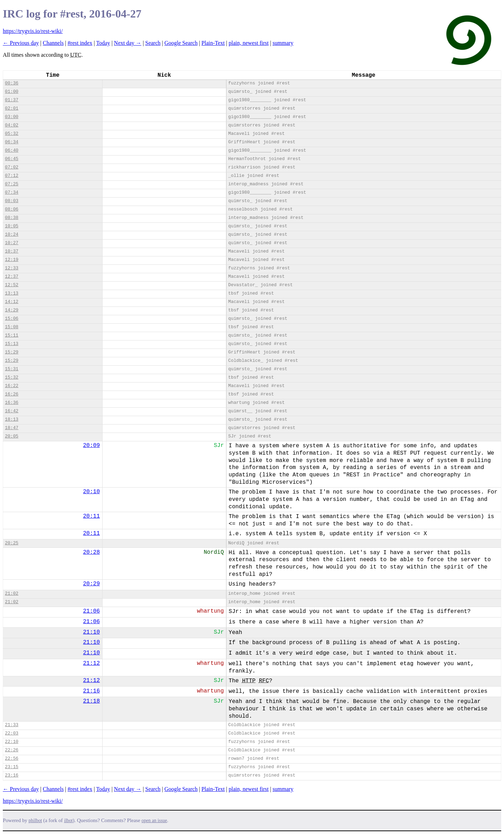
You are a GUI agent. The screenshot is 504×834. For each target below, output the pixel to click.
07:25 (12, 184)
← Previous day (21, 43)
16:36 (12, 403)
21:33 (12, 725)
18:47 (12, 428)
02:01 (12, 108)
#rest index (80, 43)
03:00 (12, 117)
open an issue (154, 821)
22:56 (12, 759)
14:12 (12, 302)
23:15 (12, 767)
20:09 (91, 446)
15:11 (12, 335)
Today (103, 43)
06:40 (12, 150)
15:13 (12, 344)
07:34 (12, 192)
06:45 (12, 159)
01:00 (12, 92)
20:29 (91, 584)
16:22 (12, 386)
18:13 (12, 419)
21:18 (91, 701)
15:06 (12, 319)
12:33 (12, 268)
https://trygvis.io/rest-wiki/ (33, 31)
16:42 (12, 411)
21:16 (91, 691)
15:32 (12, 377)
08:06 (12, 209)
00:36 (12, 83)
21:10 (91, 632)
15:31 (12, 369)
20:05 (12, 436)
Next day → (128, 43)
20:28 (91, 552)
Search (153, 43)
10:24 (12, 235)
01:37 (12, 100)
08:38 (12, 218)
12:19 (12, 260)
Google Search (181, 43)
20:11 (91, 516)
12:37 (12, 277)
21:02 (12, 594)
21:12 (91, 663)
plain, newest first (248, 43)
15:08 (12, 327)
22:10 (12, 742)
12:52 (12, 285)
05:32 (12, 134)
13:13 (12, 293)
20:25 (12, 543)
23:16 (12, 775)
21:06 (91, 611)
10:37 (12, 251)
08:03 (12, 201)
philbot (35, 821)
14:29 (12, 310)
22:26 (12, 750)
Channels (53, 43)
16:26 (12, 394)
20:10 (91, 492)
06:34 (12, 142)
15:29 (12, 352)
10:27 (12, 243)
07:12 (12, 176)
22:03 (12, 733)
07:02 (12, 167)
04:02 (12, 125)
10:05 (12, 226)
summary (283, 43)
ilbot (68, 821)
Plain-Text (213, 43)
